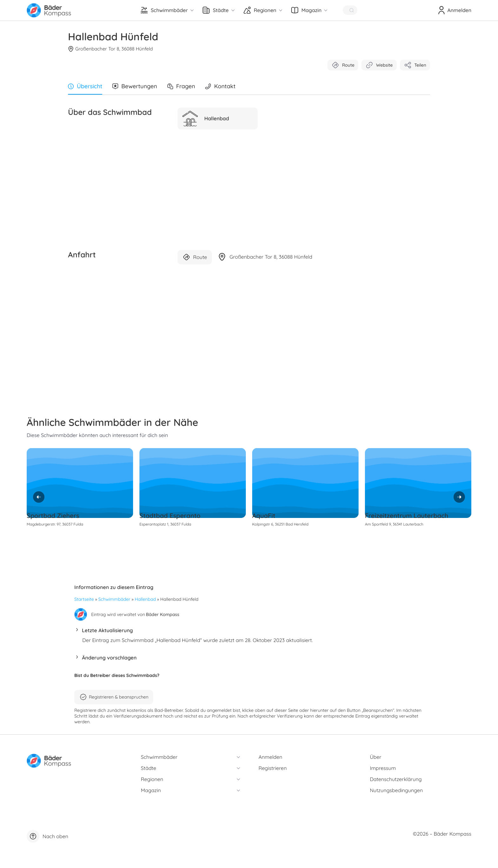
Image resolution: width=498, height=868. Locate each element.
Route (343, 65)
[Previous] (39, 497)
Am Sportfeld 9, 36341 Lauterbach (394, 524)
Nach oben (47, 836)
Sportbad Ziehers (53, 516)
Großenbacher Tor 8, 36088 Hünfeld (110, 49)
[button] (249, 632)
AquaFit (264, 516)
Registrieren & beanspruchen (114, 697)
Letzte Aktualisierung (107, 630)
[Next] (459, 497)
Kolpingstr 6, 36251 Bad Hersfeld (280, 524)
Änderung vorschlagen (109, 658)
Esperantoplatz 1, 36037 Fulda (165, 524)
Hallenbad (145, 599)
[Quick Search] (350, 10)
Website (379, 65)
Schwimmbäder (114, 599)
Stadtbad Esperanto (170, 516)
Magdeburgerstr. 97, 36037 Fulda (55, 524)
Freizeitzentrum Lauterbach (407, 516)
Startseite (84, 599)
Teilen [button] (415, 65)
